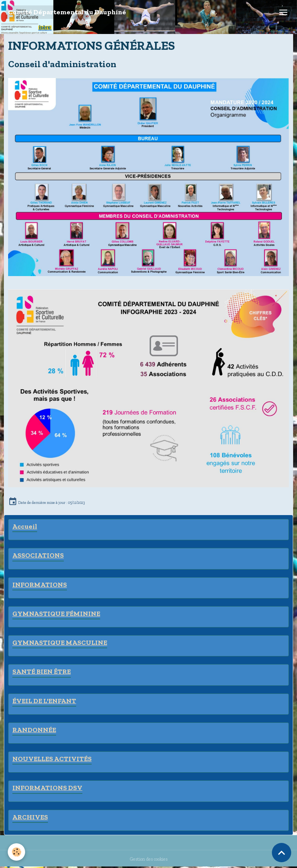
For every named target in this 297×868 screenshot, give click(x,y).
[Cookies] (16, 852)
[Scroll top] (282, 853)
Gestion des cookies (149, 859)
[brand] (67, 12)
